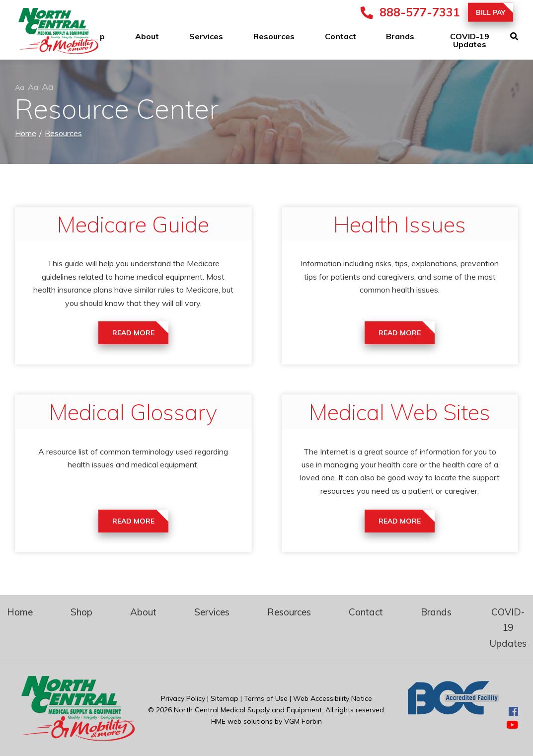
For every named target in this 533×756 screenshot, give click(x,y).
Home (26, 133)
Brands (400, 36)
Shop (81, 612)
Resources (274, 36)
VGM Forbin (303, 721)
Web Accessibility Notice (333, 698)
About (147, 36)
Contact (341, 36)
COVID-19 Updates (470, 40)
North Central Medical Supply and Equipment (248, 710)
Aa (20, 87)
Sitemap (225, 698)
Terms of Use (266, 698)
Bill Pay (491, 12)
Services (206, 36)
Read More (133, 333)
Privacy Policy (183, 698)
